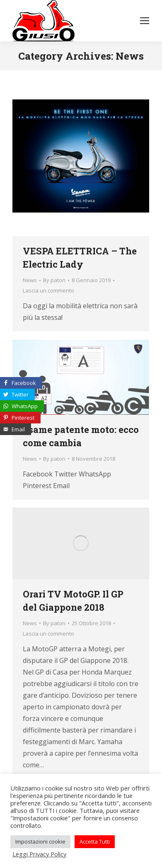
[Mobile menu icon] (145, 21)
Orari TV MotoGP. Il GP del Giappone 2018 (73, 601)
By (54, 280)
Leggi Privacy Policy (39, 854)
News (30, 280)
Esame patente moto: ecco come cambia (81, 436)
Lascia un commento (48, 290)
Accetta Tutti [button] (95, 841)
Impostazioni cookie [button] (40, 841)
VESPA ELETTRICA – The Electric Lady (80, 257)
